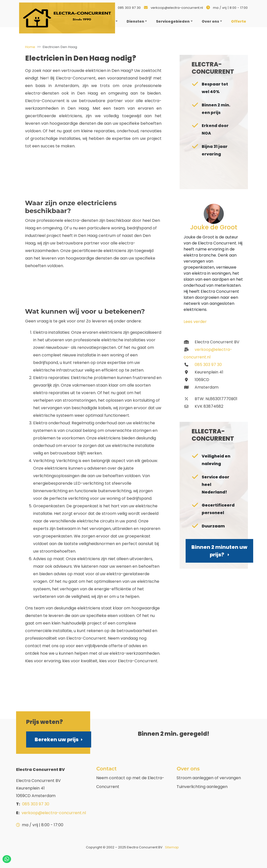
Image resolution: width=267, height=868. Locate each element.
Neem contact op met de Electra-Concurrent (130, 782)
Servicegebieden (173, 21)
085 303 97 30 (129, 8)
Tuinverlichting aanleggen (202, 787)
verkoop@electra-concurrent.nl (177, 8)
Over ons (210, 21)
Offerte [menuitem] (239, 21)
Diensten (135, 21)
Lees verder (195, 322)
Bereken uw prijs (59, 739)
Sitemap (172, 847)
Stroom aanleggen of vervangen (209, 778)
